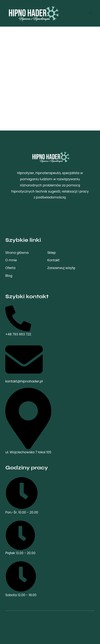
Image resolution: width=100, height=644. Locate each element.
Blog (9, 276)
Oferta (10, 268)
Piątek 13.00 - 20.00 (20, 538)
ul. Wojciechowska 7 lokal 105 (28, 421)
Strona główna (17, 253)
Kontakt (54, 260)
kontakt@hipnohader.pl (24, 362)
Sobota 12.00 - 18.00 (21, 579)
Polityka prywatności (33, 619)
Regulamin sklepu (69, 619)
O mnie (11, 260)
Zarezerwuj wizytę (61, 268)
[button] (91, 13)
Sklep (52, 253)
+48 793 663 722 (18, 321)
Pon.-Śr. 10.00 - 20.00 (22, 496)
